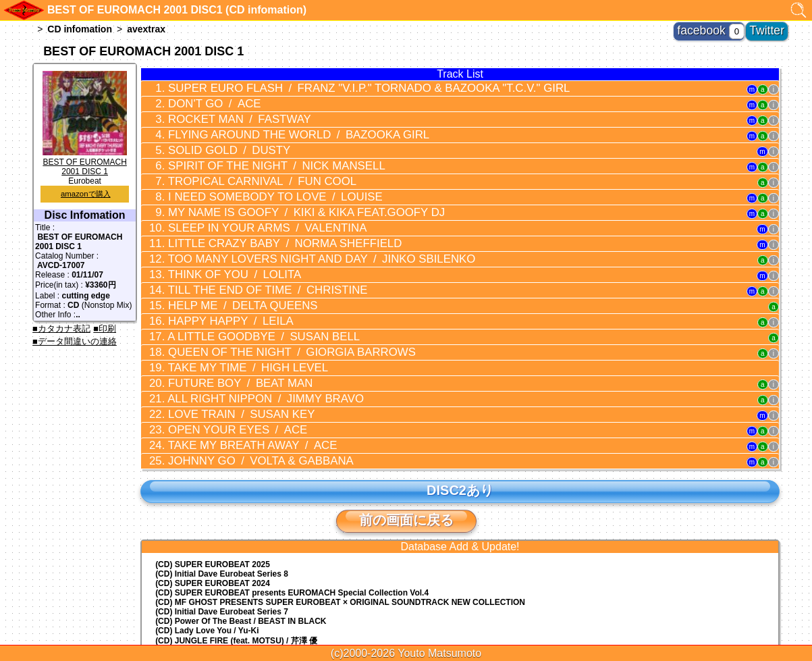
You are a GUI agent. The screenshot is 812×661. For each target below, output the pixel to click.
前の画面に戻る (406, 452)
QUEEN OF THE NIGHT (266, 305)
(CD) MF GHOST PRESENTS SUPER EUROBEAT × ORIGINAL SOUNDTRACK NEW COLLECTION (340, 535)
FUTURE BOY (223, 331)
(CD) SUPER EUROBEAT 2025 (213, 497)
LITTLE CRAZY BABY (260, 215)
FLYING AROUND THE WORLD (271, 126)
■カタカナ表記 (61, 328)
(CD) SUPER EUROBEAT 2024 (213, 516)
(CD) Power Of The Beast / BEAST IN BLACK (241, 554)
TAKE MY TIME (229, 318)
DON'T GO (201, 100)
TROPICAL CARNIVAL (241, 164)
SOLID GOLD (214, 138)
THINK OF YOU (218, 241)
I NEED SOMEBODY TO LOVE (252, 177)
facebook (722, 27)
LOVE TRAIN (224, 356)
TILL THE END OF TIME (246, 254)
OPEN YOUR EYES (221, 369)
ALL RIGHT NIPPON (244, 344)
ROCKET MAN (222, 113)
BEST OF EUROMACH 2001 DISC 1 (85, 162)
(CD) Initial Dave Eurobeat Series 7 (222, 544)
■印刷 (105, 328)
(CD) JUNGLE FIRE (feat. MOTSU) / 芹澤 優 (236, 573)
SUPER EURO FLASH (330, 87)
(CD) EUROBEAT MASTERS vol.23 (221, 584)
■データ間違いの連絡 (75, 341)
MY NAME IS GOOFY (278, 190)
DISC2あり (460, 423)
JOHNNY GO (240, 395)
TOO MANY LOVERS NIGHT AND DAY (291, 228)
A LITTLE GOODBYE (242, 292)
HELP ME (225, 267)
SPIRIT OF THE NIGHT (253, 151)
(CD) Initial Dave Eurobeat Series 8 (222, 506)
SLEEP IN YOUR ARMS (245, 203)
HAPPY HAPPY (215, 280)
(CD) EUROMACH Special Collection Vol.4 (292, 525)
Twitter (773, 27)
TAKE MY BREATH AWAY (233, 382)
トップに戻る (406, 614)
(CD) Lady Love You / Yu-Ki (207, 563)
